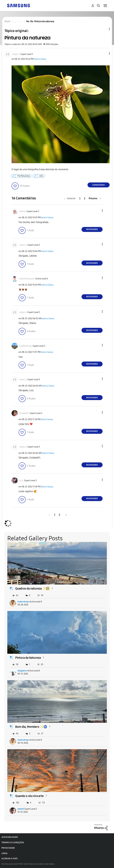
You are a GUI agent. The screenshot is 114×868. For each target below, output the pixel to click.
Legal (5, 853)
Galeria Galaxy (40, 59)
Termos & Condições (13, 843)
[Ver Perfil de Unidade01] (24, 413)
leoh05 (21, 809)
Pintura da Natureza (28, 658)
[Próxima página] (95, 198)
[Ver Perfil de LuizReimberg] (25, 346)
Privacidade (8, 848)
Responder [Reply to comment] (92, 229)
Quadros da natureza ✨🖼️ (32, 588)
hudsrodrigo (23, 602)
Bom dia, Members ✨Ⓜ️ (31, 727)
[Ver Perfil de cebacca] (16, 54)
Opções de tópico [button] (104, 29)
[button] (104, 53)
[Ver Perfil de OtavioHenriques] (27, 279)
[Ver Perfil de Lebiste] (22, 211)
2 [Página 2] (85, 198)
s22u (41, 176)
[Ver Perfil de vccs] (21, 481)
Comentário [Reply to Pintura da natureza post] (98, 185)
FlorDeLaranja (24, 176)
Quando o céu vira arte (29, 796)
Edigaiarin (22, 671)
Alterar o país (10, 859)
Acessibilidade (10, 837)
